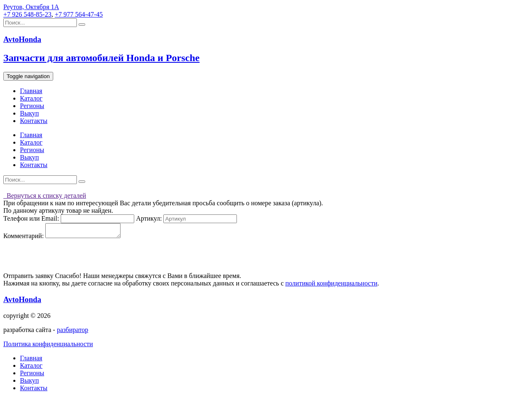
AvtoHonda (22, 302)
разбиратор (73, 332)
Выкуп (30, 113)
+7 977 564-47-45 (79, 14)
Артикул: (149, 218)
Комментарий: (23, 238)
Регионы (32, 106)
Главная (31, 91)
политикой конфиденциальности (331, 286)
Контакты (34, 121)
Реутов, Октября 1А (31, 7)
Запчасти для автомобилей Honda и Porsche (101, 58)
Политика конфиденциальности (48, 346)
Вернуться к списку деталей (45, 196)
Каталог (31, 98)
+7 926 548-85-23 (27, 14)
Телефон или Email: (31, 218)
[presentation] (66, 258)
